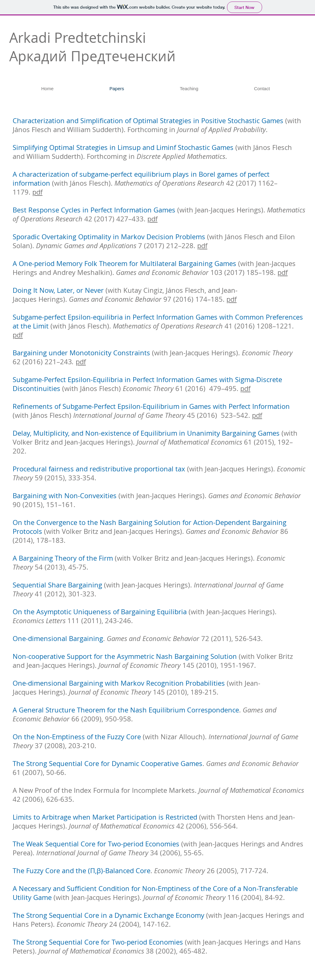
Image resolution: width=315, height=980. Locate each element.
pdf (37, 192)
